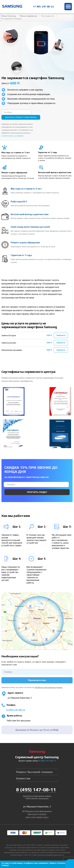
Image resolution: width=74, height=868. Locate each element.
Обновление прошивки (12, 350)
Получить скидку (37, 492)
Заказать (61, 335)
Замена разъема (9, 343)
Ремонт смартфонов (28, 16)
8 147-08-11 (47, 761)
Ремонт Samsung (9, 16)
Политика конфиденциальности (51, 855)
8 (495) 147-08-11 (16, 710)
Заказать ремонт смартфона (21, 117)
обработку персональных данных (48, 687)
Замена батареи (9, 335)
